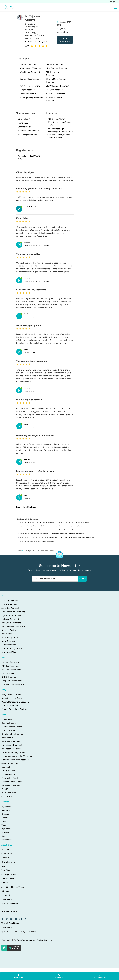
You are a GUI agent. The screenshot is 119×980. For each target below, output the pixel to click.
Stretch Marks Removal (12, 726)
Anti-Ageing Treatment (12, 637)
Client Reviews (8, 861)
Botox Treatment (9, 641)
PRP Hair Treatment (10, 665)
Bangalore (6, 810)
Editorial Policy (8, 878)
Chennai (5, 813)
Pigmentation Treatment (12, 615)
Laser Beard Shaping (10, 652)
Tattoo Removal (8, 730)
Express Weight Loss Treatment (15, 709)
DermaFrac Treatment (11, 785)
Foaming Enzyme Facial (12, 781)
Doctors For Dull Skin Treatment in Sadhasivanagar (68, 530)
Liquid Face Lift (8, 774)
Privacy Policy (7, 899)
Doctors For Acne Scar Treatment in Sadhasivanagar (35, 526)
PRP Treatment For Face (12, 748)
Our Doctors (7, 853)
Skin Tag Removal (9, 722)
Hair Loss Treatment (10, 662)
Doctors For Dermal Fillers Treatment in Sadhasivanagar (71, 533)
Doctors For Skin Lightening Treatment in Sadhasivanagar (80, 537)
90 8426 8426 (20, 940)
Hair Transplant (8, 673)
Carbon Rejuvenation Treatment (15, 759)
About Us (6, 849)
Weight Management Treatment (15, 701)
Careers (5, 882)
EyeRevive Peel (8, 770)
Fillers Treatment (9, 644)
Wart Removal (8, 737)
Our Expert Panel (9, 874)
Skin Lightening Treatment (13, 611)
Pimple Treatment (9, 604)
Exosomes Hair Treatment (13, 684)
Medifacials (6, 633)
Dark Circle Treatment (11, 622)
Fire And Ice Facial (10, 777)
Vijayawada (6, 828)
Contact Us (6, 895)
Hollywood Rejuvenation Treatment (17, 755)
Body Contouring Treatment (14, 698)
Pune (4, 821)
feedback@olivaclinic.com (40, 940)
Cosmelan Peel (8, 796)
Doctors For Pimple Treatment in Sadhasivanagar (34, 530)
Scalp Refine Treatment (12, 680)
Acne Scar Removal (10, 607)
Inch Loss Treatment (10, 705)
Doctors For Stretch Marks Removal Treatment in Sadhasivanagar (39, 537)
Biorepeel (6, 766)
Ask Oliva (6, 857)
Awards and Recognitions (13, 886)
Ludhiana (5, 832)
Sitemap (5, 890)
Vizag (4, 824)
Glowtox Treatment (10, 763)
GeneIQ (5, 788)
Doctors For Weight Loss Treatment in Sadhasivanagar (72, 526)
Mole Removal (8, 719)
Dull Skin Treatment (10, 629)
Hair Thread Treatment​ (11, 669)
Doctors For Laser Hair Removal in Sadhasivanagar (35, 533)
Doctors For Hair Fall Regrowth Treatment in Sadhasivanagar (38, 522)
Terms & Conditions (10, 903)
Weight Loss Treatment (12, 694)
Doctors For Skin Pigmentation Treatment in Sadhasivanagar (38, 541)
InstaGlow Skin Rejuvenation (14, 752)
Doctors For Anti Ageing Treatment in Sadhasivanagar (76, 522)
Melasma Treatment (10, 618)
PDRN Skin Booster (10, 792)
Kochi (4, 835)
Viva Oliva (6, 870)
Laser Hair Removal (10, 600)
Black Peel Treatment (11, 741)
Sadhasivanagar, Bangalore (37, 42)
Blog (3, 865)
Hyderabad (6, 806)
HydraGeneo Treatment (12, 744)
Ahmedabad (7, 839)
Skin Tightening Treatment (13, 648)
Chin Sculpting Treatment (13, 733)
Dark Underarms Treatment (13, 626)
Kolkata (5, 817)
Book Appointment (65, 40)
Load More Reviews (26, 507)
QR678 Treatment (9, 676)
